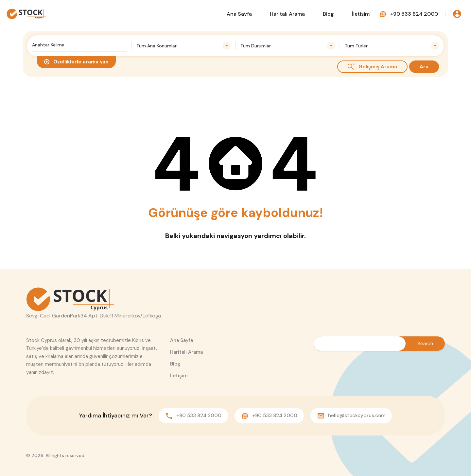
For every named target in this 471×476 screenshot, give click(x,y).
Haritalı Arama (287, 14)
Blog (328, 14)
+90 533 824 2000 (414, 14)
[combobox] (184, 46)
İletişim (361, 14)
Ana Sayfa (239, 14)
